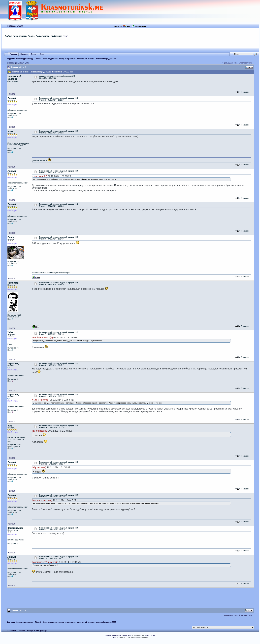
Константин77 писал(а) (44, 562)
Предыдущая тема (230, 63)
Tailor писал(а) (40, 431)
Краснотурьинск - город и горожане (59, 59)
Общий (38, 59)
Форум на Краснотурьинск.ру (20, 59)
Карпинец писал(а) (42, 500)
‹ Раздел (22, 631)
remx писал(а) (39, 176)
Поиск (34, 54)
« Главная (12, 631)
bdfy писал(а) (39, 467)
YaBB (114, 637)
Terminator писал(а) (42, 338)
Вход (65, 36)
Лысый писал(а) (41, 400)
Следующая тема (245, 63)
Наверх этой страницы (37, 631)
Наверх (11, 94)
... (24, 67)
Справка (24, 54)
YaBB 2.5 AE (150, 635)
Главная (13, 54)
